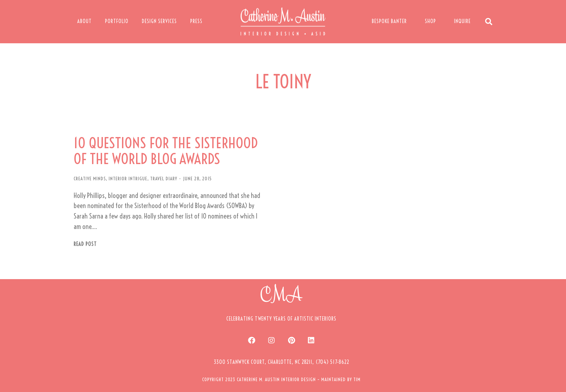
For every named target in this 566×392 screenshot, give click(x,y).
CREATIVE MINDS (90, 179)
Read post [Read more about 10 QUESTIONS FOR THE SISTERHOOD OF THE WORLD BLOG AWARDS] (85, 244)
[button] (282, 362)
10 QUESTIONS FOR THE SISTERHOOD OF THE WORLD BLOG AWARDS (166, 151)
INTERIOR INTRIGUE (128, 179)
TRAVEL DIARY (164, 179)
